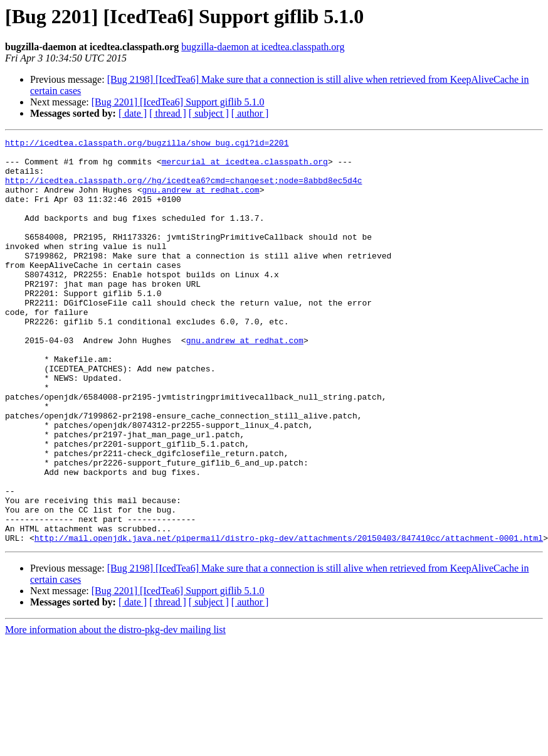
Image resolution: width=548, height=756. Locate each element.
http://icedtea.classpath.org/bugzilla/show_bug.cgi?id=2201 (147, 144)
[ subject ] (209, 113)
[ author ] (250, 113)
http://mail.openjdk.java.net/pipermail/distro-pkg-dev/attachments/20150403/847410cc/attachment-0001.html (289, 619)
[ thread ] (168, 113)
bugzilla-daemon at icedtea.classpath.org (263, 47)
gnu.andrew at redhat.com (200, 201)
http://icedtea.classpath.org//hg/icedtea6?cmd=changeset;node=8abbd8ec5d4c (183, 189)
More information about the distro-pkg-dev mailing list (115, 711)
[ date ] (133, 113)
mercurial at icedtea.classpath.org (245, 167)
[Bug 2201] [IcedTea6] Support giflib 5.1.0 (178, 102)
